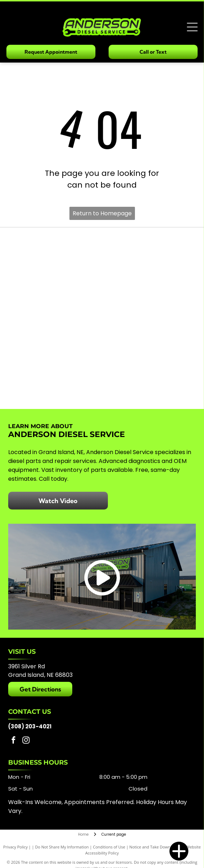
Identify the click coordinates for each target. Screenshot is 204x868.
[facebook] (14, 741)
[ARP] (57, 340)
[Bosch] (57, 254)
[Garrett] (147, 254)
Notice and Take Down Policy (156, 847)
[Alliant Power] (57, 297)
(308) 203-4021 (30, 726)
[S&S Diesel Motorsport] (147, 382)
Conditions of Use (109, 847)
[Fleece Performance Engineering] (57, 382)
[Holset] (147, 297)
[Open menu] (192, 27)
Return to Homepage (102, 213)
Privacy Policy (15, 847)
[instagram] (26, 741)
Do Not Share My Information (62, 847)
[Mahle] (147, 340)
